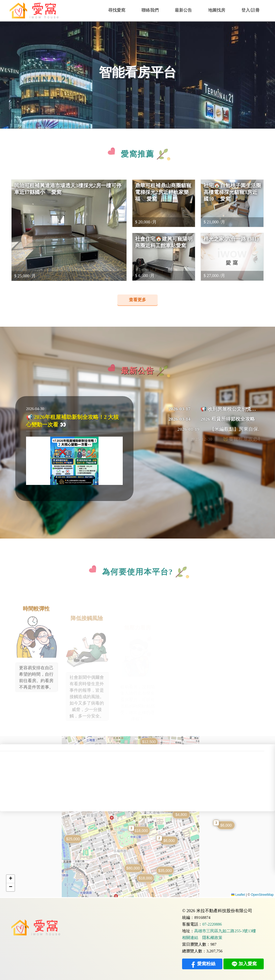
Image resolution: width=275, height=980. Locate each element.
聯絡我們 (150, 10)
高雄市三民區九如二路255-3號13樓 (225, 931)
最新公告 (183, 10)
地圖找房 (217, 10)
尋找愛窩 (117, 10)
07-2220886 (212, 924)
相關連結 (190, 938)
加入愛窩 (244, 964)
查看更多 (137, 300)
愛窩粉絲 (202, 964)
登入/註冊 (251, 10)
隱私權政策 (212, 938)
